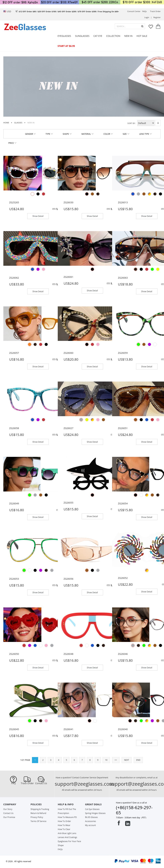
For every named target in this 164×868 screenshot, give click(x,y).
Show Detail (38, 216)
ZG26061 (68, 277)
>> (116, 760)
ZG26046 (123, 654)
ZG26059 (123, 353)
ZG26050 (14, 654)
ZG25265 (14, 202)
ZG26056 (68, 579)
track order (155, 11)
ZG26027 (68, 428)
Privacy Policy (37, 817)
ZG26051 (123, 428)
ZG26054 (123, 503)
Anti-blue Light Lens (67, 833)
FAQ (13, 783)
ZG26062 (14, 278)
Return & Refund (38, 813)
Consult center (134, 11)
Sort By (131, 123)
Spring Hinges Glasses (95, 813)
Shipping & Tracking (40, 809)
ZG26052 (123, 578)
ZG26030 (68, 202)
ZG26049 (14, 503)
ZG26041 (68, 729)
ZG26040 (123, 729)
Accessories (90, 821)
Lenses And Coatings (67, 837)
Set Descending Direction (158, 123)
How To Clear (64, 829)
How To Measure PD (67, 817)
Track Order (27, 783)
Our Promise (9, 817)
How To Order (64, 821)
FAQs (145, 11)
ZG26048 (68, 654)
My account (90, 825)
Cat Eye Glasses (92, 809)
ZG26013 (123, 202)
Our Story (8, 809)
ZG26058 (14, 428)
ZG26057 (14, 353)
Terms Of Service (38, 821)
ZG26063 (123, 278)
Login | (148, 17)
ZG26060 (68, 353)
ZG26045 (14, 729)
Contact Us (41, 783)
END (138, 760)
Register (157, 17)
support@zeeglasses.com (84, 784)
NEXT (127, 760)
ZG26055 (68, 503)
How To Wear (64, 825)
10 (106, 760)
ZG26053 (14, 579)
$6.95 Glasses (91, 817)
